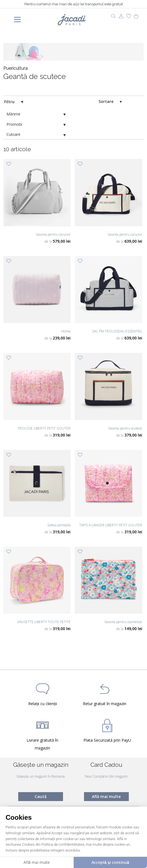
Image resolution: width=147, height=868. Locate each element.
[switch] (130, 102)
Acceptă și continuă (110, 862)
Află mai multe (106, 796)
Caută (41, 796)
